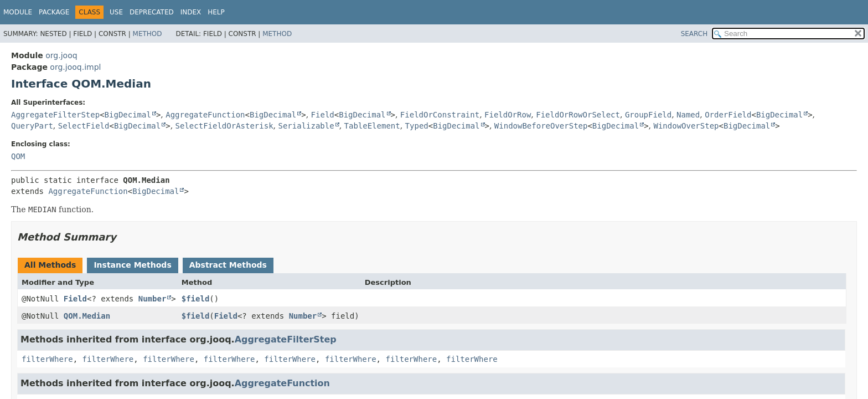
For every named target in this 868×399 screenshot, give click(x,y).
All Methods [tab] (50, 265)
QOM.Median (87, 316)
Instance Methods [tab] (132, 265)
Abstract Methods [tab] (228, 265)
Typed (417, 126)
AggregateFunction (205, 115)
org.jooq (61, 55)
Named (688, 115)
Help (216, 12)
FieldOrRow (508, 115)
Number (153, 299)
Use (116, 12)
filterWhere (47, 359)
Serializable (306, 126)
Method (148, 34)
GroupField (648, 115)
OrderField (728, 115)
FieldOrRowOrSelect (578, 115)
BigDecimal (128, 115)
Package (54, 12)
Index (191, 12)
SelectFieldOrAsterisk (224, 126)
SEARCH (694, 34)
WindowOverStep (686, 126)
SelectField (84, 126)
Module (18, 12)
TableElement (372, 126)
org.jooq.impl (75, 67)
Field (323, 115)
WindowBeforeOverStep (541, 126)
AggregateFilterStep (55, 115)
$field (196, 299)
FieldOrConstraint (440, 115)
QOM (18, 156)
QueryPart (32, 126)
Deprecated (152, 12)
